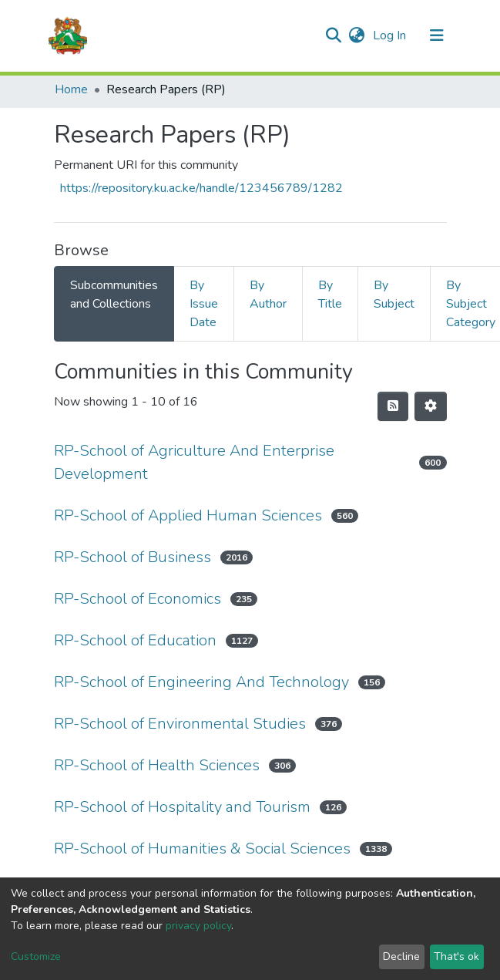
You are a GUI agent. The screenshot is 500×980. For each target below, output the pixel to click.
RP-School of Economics (138, 599)
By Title (330, 295)
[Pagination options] (431, 406)
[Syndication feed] (393, 406)
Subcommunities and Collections (114, 295)
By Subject (394, 295)
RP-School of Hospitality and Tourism (182, 807)
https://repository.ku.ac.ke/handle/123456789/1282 (201, 188)
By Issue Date (204, 304)
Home (71, 89)
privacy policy (198, 926)
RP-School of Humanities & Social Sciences (202, 849)
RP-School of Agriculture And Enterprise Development (194, 462)
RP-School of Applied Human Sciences (188, 515)
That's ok (456, 956)
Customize (36, 956)
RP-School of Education (135, 640)
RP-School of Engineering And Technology (201, 682)
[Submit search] (334, 35)
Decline (401, 956)
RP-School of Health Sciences (157, 765)
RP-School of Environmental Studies (180, 724)
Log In (391, 35)
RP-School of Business (133, 557)
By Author (268, 295)
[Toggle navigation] (437, 35)
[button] (357, 35)
